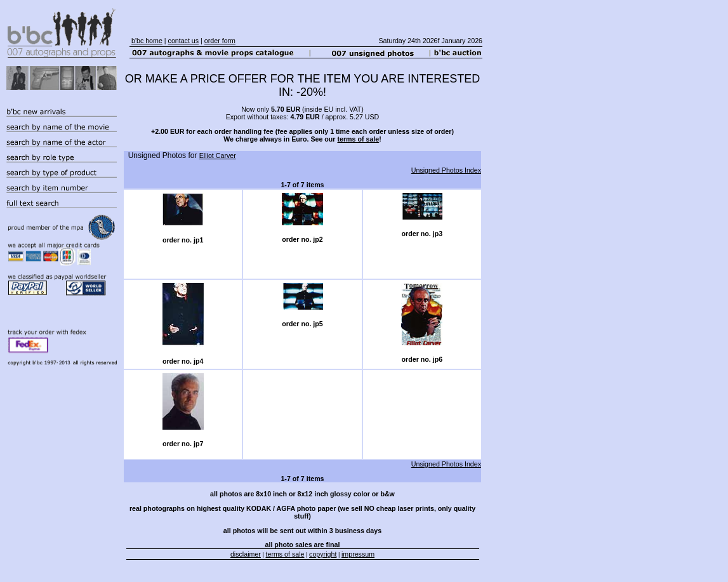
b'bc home (147, 41)
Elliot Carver (218, 155)
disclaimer (246, 554)
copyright (323, 554)
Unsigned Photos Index (446, 170)
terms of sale (358, 139)
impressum (358, 554)
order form (220, 41)
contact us (184, 41)
